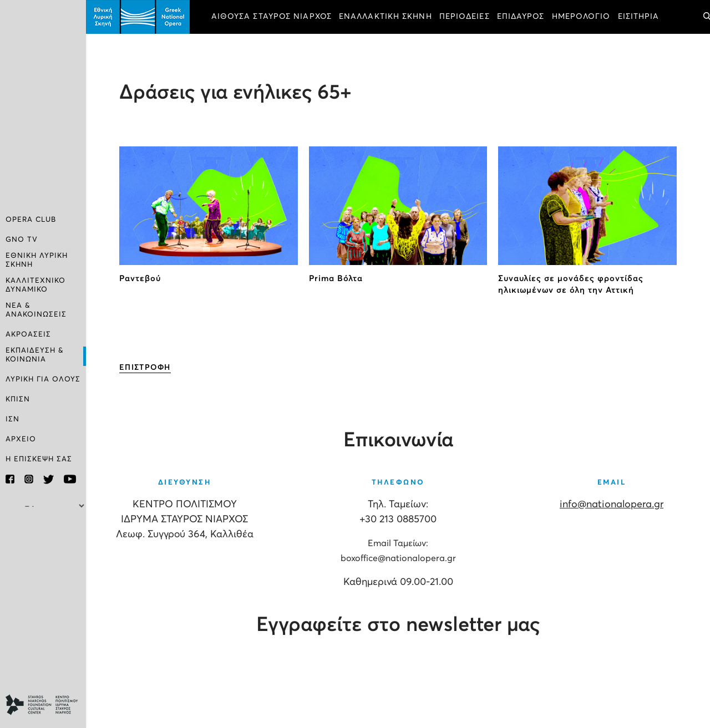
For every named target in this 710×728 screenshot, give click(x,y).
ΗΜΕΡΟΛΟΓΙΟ (581, 17)
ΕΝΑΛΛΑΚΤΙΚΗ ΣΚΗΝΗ (386, 17)
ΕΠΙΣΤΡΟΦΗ (145, 368)
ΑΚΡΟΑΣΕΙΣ (28, 335)
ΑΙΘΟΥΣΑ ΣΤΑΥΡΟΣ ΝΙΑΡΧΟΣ (272, 17)
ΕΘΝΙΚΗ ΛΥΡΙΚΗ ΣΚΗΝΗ (37, 260)
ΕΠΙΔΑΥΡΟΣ (521, 17)
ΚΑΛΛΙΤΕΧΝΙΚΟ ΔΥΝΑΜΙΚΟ (35, 285)
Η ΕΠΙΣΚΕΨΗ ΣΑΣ (39, 459)
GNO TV (22, 240)
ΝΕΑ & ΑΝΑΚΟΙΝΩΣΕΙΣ (36, 310)
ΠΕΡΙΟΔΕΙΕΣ (465, 17)
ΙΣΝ (12, 419)
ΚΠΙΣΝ (18, 399)
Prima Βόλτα (336, 279)
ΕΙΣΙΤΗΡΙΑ (639, 17)
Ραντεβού (140, 279)
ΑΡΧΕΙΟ (21, 439)
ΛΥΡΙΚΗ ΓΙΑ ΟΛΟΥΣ (43, 380)
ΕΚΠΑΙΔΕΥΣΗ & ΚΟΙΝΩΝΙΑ (35, 355)
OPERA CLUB (31, 220)
